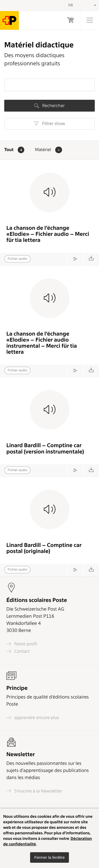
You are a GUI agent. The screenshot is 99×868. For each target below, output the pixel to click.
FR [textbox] (71, 5)
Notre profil (22, 644)
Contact (18, 651)
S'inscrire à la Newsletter (34, 791)
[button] (49, 857)
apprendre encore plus (33, 718)
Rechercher (49, 106)
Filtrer (49, 124)
